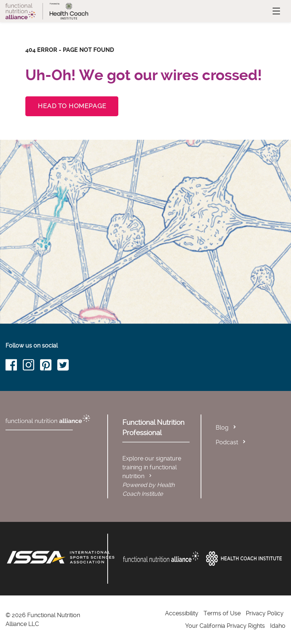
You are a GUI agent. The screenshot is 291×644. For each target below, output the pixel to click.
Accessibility (182, 613)
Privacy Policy (265, 613)
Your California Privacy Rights (225, 626)
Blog (222, 428)
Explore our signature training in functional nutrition (152, 467)
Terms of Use (222, 613)
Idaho (278, 626)
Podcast (227, 442)
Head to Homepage (72, 106)
